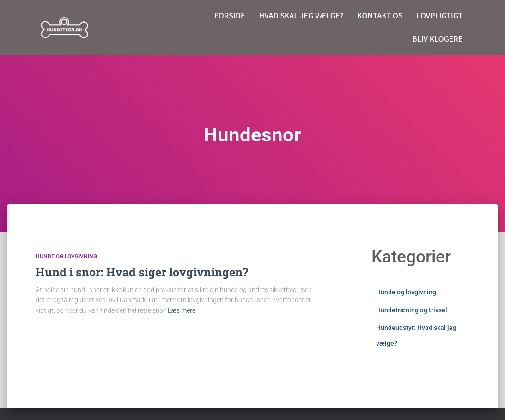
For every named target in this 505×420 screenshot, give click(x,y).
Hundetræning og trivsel (412, 310)
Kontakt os (380, 16)
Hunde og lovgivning (66, 256)
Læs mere (182, 310)
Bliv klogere (437, 39)
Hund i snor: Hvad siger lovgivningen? (142, 272)
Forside (230, 16)
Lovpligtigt (440, 16)
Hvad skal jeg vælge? (301, 16)
